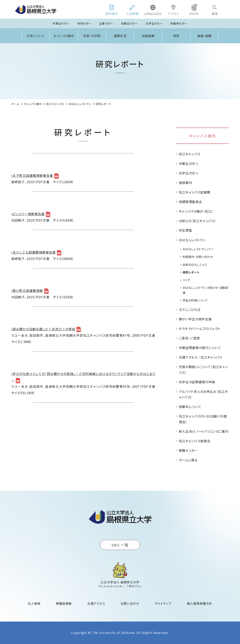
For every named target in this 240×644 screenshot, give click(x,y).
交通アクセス (96, 603)
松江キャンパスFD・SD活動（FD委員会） (203, 419)
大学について (36, 36)
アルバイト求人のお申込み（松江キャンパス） (204, 394)
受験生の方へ (130, 23)
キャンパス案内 (64, 36)
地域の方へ (84, 23)
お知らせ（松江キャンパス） (198, 221)
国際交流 (120, 36)
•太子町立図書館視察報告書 (32, 175)
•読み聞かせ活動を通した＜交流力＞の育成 (43, 329)
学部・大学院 (92, 36)
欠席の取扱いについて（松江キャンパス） (204, 370)
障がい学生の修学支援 (195, 319)
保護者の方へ (179, 23)
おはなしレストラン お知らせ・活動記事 (205, 290)
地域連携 (148, 36)
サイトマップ (163, 603)
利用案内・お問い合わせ (198, 257)
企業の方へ (106, 23)
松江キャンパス (190, 154)
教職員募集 (64, 603)
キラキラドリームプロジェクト (200, 329)
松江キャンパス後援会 (195, 441)
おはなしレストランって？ (198, 249)
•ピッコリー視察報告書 (28, 214)
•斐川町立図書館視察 (27, 291)
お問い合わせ (130, 603)
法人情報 (34, 603)
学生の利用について (195, 300)
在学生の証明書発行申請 (197, 382)
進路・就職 (204, 36)
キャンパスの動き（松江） (196, 211)
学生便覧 (186, 230)
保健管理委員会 (190, 202)
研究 (176, 36)
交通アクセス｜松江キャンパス (201, 357)
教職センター (188, 450)
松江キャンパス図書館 (195, 192)
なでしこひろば (190, 309)
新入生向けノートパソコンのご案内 (204, 431)
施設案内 (186, 183)
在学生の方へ (154, 23)
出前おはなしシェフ (195, 265)
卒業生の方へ (61, 23)
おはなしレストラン (192, 240)
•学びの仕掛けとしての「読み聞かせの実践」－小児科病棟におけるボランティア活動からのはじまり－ (83, 377)
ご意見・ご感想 (189, 338)
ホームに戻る (188, 460)
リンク (186, 280)
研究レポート (191, 272)
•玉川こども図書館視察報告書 (33, 252)
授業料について (190, 407)
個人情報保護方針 (199, 603)
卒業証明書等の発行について (200, 348)
